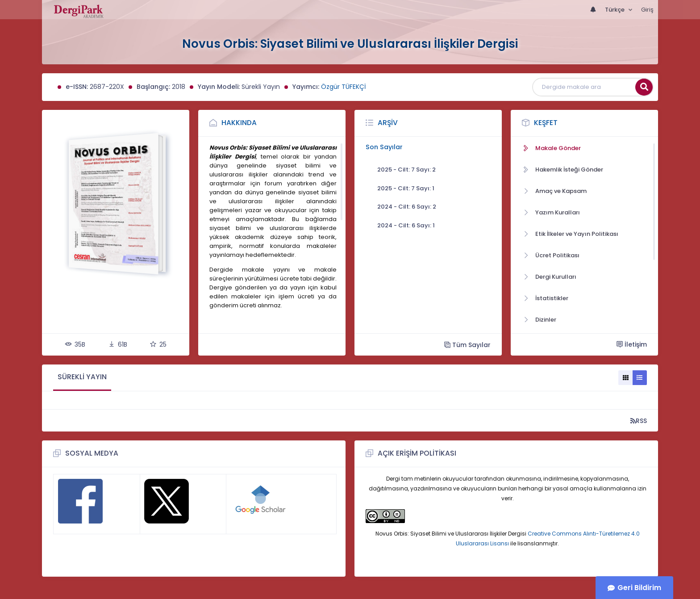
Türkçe (615, 10)
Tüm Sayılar (467, 345)
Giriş (647, 10)
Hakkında (239, 123)
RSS (639, 421)
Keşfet (546, 123)
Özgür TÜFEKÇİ (343, 87)
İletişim (632, 344)
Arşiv (388, 123)
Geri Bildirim (639, 588)
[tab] (82, 378)
